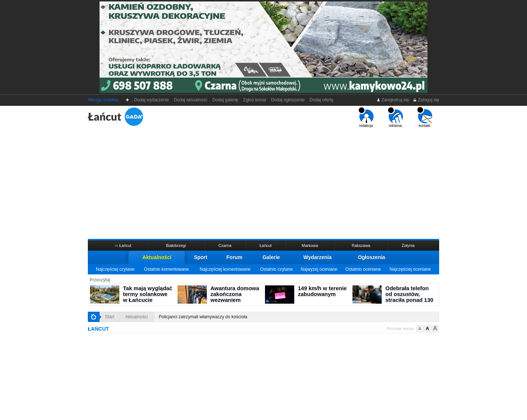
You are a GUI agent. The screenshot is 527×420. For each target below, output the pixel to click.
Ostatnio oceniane (363, 269)
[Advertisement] (263, 183)
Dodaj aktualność (190, 100)
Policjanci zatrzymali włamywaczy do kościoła (203, 317)
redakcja (366, 117)
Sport (201, 257)
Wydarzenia (318, 257)
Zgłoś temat (255, 100)
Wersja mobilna (103, 100)
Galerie (271, 257)
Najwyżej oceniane (319, 269)
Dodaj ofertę (322, 100)
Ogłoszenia (372, 257)
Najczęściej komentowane (225, 269)
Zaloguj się (426, 100)
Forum (235, 257)
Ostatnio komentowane (166, 269)
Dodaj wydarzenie (152, 100)
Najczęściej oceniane (410, 269)
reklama (395, 117)
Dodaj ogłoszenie (288, 100)
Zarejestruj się (393, 100)
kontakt (425, 117)
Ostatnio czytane (276, 269)
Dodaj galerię (225, 100)
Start (110, 317)
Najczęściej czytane (115, 269)
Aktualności (157, 257)
